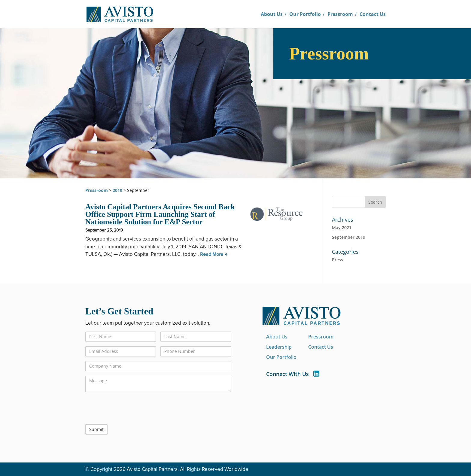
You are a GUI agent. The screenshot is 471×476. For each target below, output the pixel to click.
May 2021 (342, 227)
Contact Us (373, 14)
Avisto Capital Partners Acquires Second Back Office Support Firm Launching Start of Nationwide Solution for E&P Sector (160, 214)
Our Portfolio (305, 14)
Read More (212, 254)
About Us (272, 14)
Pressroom (340, 14)
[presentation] (131, 408)
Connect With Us (293, 374)
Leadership (279, 347)
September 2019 (349, 237)
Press (337, 260)
